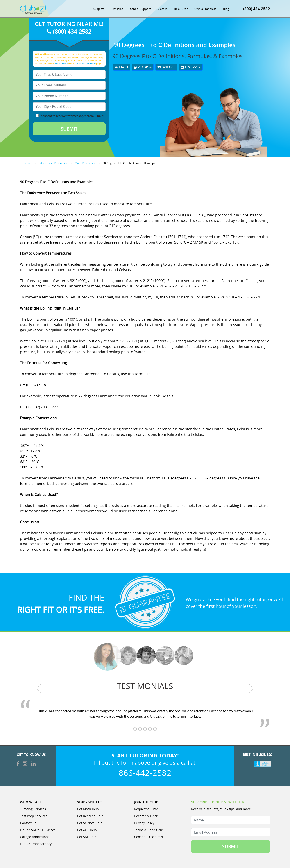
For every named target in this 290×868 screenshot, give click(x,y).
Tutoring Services (33, 809)
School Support (140, 9)
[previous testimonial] (39, 689)
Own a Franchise (205, 9)
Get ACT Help (87, 830)
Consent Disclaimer (149, 837)
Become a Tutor (146, 816)
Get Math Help (88, 809)
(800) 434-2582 (257, 9)
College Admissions (35, 837)
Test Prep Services (34, 816)
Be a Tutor (181, 9)
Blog (226, 9)
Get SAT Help (87, 837)
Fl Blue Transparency (36, 844)
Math (122, 67)
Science (166, 67)
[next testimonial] (251, 689)
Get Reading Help (90, 816)
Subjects (99, 9)
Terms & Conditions (149, 830)
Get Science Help (90, 823)
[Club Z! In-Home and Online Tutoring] (33, 10)
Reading (143, 67)
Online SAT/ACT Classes (38, 830)
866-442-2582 (145, 773)
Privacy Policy (61, 64)
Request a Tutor (146, 809)
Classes (162, 9)
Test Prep (117, 9)
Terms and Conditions (86, 64)
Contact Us (28, 823)
